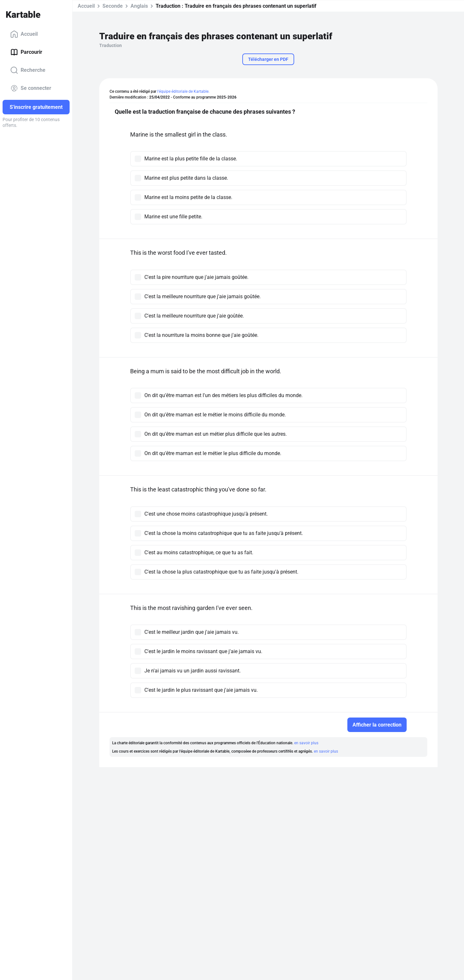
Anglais (139, 6)
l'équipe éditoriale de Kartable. (183, 91)
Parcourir (26, 52)
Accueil (24, 34)
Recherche (28, 70)
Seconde (113, 6)
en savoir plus (306, 743)
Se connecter (31, 88)
